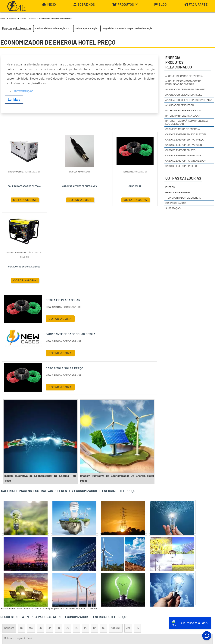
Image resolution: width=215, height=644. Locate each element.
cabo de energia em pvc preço (185, 140)
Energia (170, 187)
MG (31, 548)
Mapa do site (202, 615)
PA (137, 548)
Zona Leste (81, 581)
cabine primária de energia (183, 129)
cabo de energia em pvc (180, 150)
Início (49, 4)
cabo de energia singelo (181, 166)
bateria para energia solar (183, 116)
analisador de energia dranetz (185, 90)
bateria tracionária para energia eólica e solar (187, 122)
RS (77, 548)
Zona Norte (31, 581)
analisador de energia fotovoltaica (189, 100)
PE (86, 548)
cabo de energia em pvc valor (184, 145)
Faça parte (196, 4)
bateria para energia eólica (183, 111)
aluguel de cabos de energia (184, 76)
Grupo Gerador (176, 203)
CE (104, 548)
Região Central (12, 581)
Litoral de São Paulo (128, 581)
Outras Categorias (183, 178)
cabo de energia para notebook (186, 161)
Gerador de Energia (178, 193)
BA (95, 548)
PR (58, 548)
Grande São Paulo (102, 581)
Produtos (125, 4)
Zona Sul (65, 581)
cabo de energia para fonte (183, 156)
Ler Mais (14, 100)
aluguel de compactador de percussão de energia (127, 28)
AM (128, 548)
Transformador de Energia (183, 198)
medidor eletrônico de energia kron (53, 28)
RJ (22, 548)
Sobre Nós (84, 4)
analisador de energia (180, 105)
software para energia (86, 28)
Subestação (173, 208)
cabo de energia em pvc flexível (186, 134)
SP (49, 548)
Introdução (24, 91)
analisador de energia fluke (184, 95)
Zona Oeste (49, 581)
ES (40, 548)
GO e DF (116, 548)
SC (67, 548)
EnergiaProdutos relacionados (179, 62)
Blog (161, 4)
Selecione (9, 548)
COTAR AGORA (19, 200)
